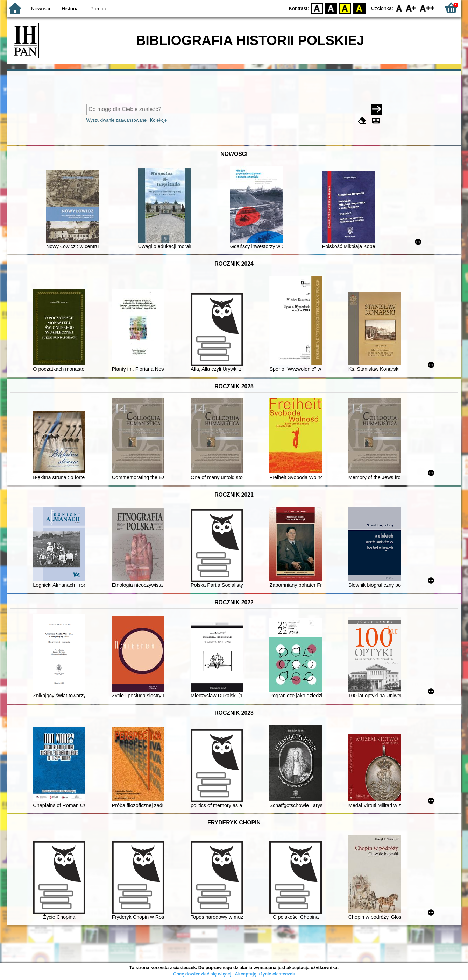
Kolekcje (158, 120)
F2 (427, 8)
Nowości (41, 9)
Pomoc (98, 9)
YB (345, 8)
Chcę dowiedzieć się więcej (202, 974)
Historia (70, 9)
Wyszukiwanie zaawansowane (117, 120)
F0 (399, 8)
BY (359, 8)
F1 (411, 8)
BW (331, 8)
